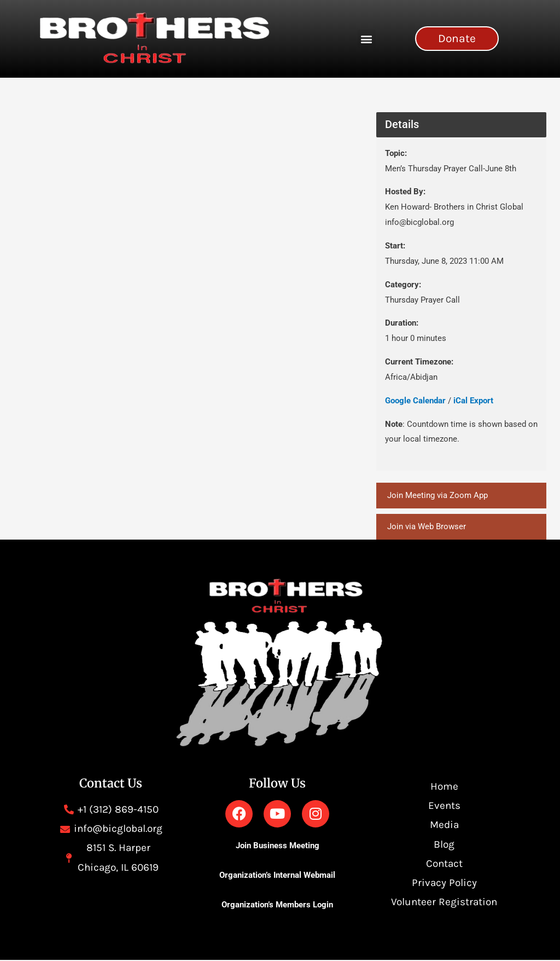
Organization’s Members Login (277, 906)
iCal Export (473, 401)
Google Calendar (415, 401)
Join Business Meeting (278, 846)
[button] (367, 39)
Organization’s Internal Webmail (277, 876)
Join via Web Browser (427, 527)
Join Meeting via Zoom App (437, 495)
